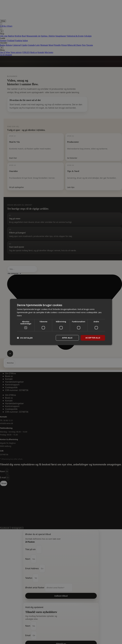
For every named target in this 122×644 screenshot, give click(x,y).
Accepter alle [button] (93, 338)
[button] (25, 338)
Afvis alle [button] (67, 338)
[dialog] (61, 322)
